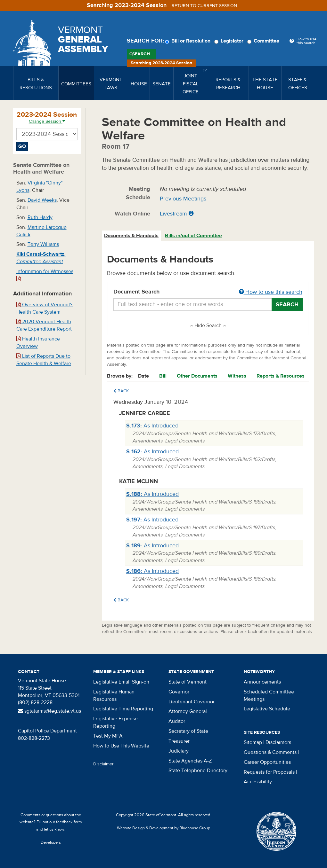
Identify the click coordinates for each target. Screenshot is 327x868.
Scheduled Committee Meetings (269, 696)
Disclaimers (278, 742)
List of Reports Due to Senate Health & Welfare (44, 360)
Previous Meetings (183, 199)
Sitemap (253, 742)
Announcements (262, 682)
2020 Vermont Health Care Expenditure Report (44, 325)
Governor (179, 692)
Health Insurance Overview (38, 343)
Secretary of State (188, 731)
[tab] (132, 236)
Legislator (230, 41)
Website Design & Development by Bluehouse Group (163, 828)
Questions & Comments (270, 752)
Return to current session (204, 6)
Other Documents (197, 376)
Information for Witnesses (45, 275)
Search (141, 54)
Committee (264, 41)
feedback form (69, 822)
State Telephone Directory (198, 770)
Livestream (173, 214)
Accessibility (258, 782)
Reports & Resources (281, 376)
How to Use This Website (121, 746)
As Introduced (152, 426)
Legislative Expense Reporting (115, 722)
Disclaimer (103, 764)
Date (143, 376)
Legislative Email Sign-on (121, 682)
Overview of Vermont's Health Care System (45, 308)
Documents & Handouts (131, 236)
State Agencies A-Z (190, 761)
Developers (51, 842)
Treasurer (179, 741)
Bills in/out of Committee (193, 236)
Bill (163, 376)
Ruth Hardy (40, 217)
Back (121, 391)
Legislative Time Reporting (123, 709)
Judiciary (179, 751)
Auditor (177, 721)
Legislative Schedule (267, 709)
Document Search (208, 292)
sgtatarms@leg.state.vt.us (49, 711)
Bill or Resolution (189, 41)
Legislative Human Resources (114, 696)
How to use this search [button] (271, 292)
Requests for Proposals (269, 772)
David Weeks (42, 200)
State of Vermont (188, 682)
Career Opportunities (267, 762)
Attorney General (188, 711)
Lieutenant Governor (192, 702)
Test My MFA (108, 736)
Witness (237, 376)
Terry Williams (43, 244)
